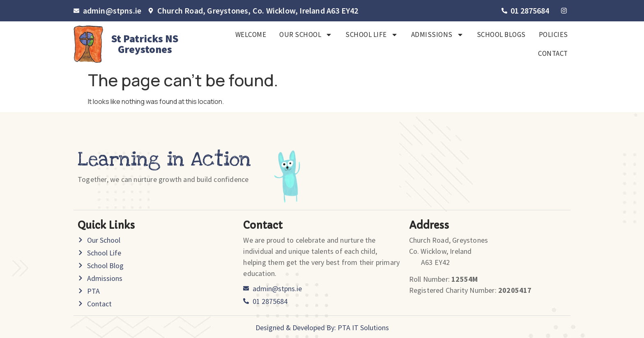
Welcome (251, 34)
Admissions (437, 35)
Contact (553, 53)
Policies (553, 34)
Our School (306, 35)
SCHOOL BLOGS (501, 34)
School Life (372, 35)
